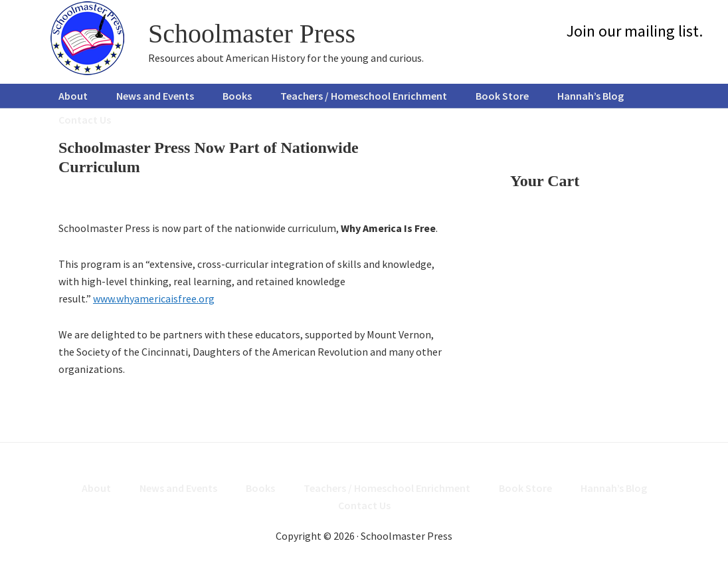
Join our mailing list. (635, 31)
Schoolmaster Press (252, 34)
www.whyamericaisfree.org (154, 298)
